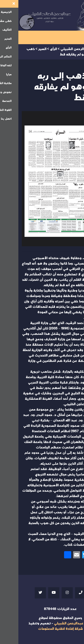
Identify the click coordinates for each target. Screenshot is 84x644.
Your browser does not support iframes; (42, 179)
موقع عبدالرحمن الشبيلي (55, 623)
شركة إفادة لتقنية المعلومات (42, 629)
